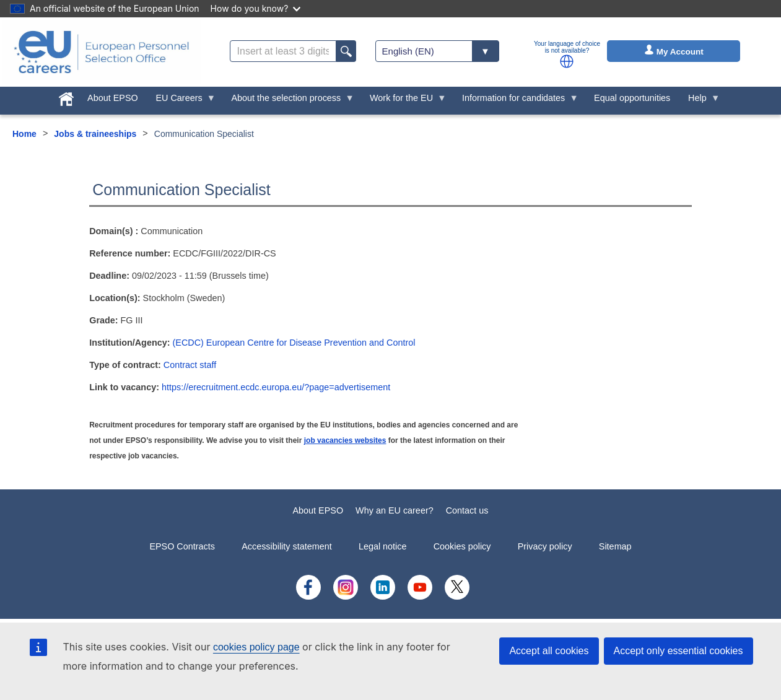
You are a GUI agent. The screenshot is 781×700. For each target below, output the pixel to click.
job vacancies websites (345, 440)
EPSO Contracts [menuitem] (182, 546)
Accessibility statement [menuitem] (287, 546)
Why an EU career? (395, 510)
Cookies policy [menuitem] (462, 546)
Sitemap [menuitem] (615, 546)
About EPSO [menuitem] (113, 98)
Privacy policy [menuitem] (545, 546)
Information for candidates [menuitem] (516, 101)
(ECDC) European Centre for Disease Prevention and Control (294, 343)
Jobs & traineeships (95, 134)
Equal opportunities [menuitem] (632, 98)
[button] (567, 61)
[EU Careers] (102, 52)
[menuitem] (67, 97)
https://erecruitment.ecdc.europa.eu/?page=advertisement (276, 387)
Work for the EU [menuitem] (404, 101)
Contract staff (190, 365)
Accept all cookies (549, 651)
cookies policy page (256, 647)
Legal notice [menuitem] (383, 546)
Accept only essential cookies (678, 651)
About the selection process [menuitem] (288, 101)
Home (24, 134)
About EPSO (318, 510)
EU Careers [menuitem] (181, 101)
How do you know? (256, 8)
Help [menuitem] (700, 101)
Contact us (467, 510)
